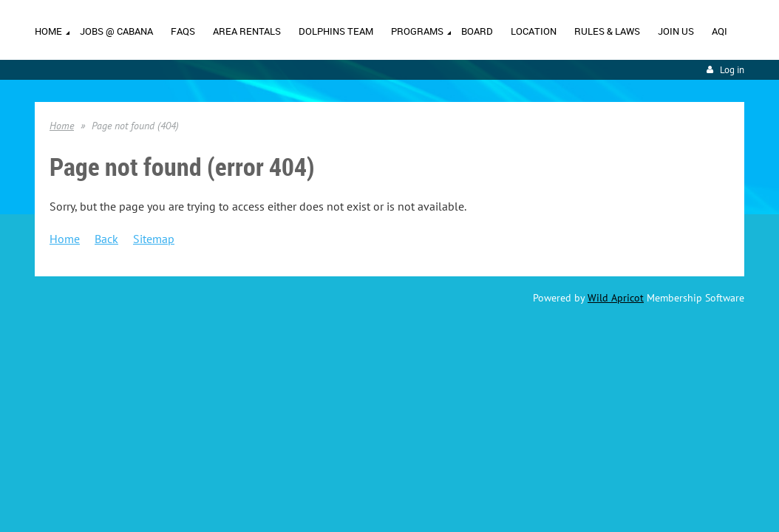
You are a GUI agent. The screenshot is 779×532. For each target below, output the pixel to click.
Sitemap (154, 239)
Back (106, 239)
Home (62, 126)
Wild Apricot (616, 299)
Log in (732, 71)
